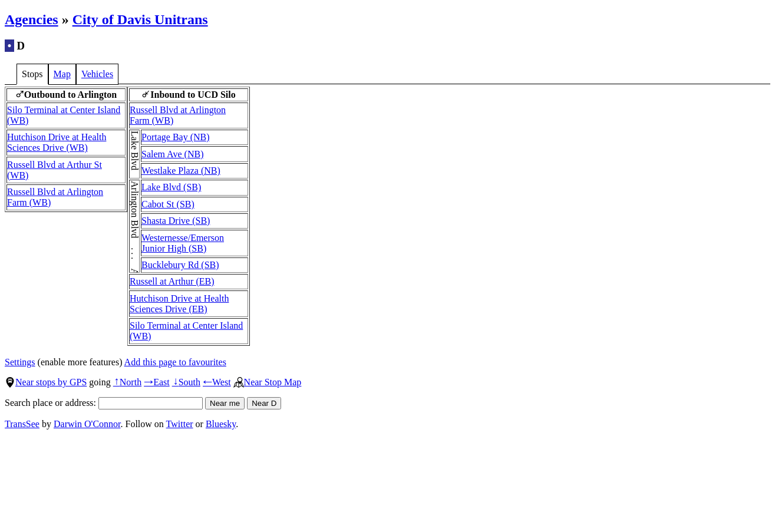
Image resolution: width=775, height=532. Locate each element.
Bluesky (221, 424)
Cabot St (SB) (168, 204)
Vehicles (97, 74)
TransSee (22, 424)
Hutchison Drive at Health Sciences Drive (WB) (57, 142)
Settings (20, 362)
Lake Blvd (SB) (171, 187)
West (217, 382)
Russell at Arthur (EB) (172, 281)
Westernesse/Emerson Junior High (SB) (183, 243)
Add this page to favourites (175, 362)
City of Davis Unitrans (140, 19)
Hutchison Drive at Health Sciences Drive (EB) (179, 304)
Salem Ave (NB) (172, 154)
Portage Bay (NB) (176, 137)
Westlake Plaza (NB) (181, 171)
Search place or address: (104, 403)
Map (62, 74)
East (157, 382)
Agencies (32, 19)
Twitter (180, 424)
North (127, 382)
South (186, 382)
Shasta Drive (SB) (176, 221)
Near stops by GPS (46, 382)
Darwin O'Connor (87, 424)
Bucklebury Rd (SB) (180, 265)
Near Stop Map (268, 382)
